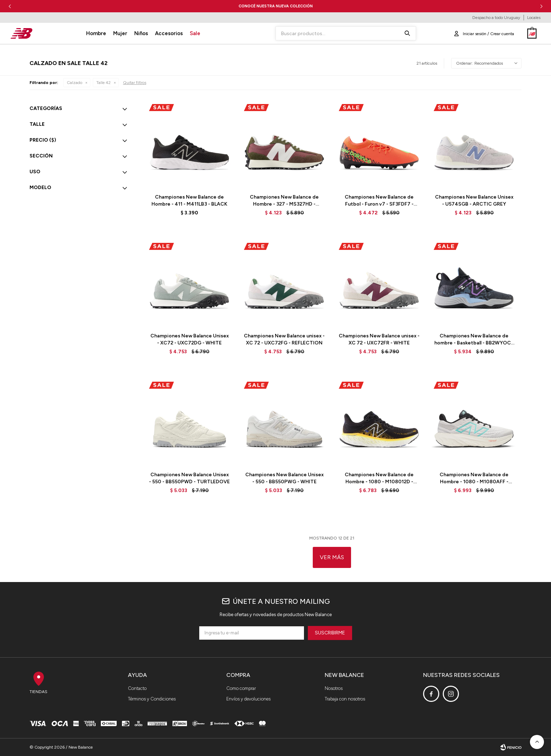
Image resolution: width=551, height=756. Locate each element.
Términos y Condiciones (152, 699)
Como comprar (241, 688)
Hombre (96, 33)
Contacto (137, 688)
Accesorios (169, 33)
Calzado (74, 83)
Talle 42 (103, 83)
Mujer (120, 33)
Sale (195, 33)
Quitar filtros (135, 83)
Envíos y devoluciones (248, 699)
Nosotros (334, 688)
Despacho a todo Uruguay (496, 18)
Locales (534, 18)
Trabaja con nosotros (345, 699)
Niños (141, 33)
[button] (541, 6)
